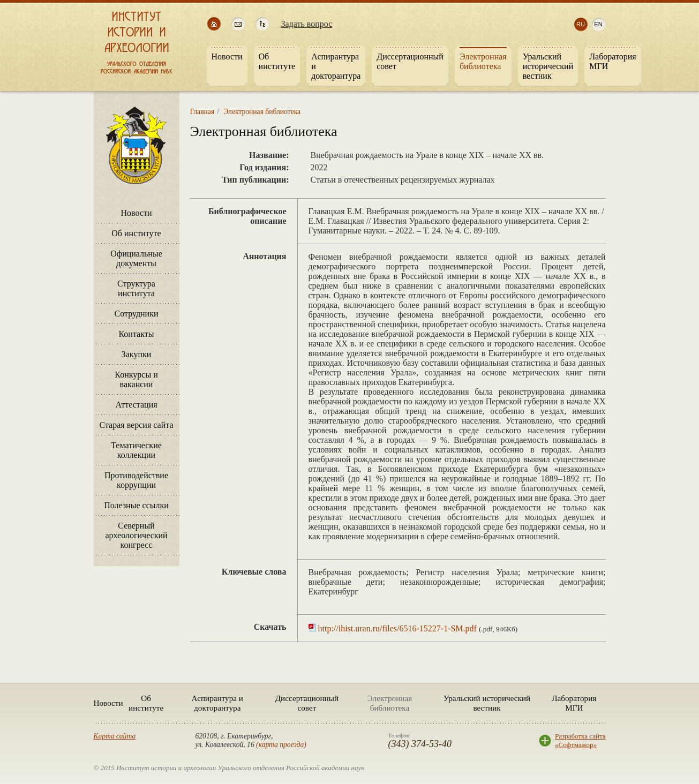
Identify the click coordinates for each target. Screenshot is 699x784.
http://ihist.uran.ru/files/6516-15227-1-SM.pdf (397, 628)
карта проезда (281, 745)
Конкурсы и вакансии (136, 379)
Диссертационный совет (307, 703)
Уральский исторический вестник (487, 703)
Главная (202, 112)
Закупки (137, 354)
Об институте (136, 233)
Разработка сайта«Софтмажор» (580, 740)
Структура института (136, 288)
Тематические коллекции (136, 450)
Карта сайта (115, 736)
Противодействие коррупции (136, 480)
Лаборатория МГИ (574, 703)
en (598, 24)
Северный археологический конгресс (136, 535)
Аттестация (136, 405)
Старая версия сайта (136, 425)
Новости (136, 213)
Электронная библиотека (262, 112)
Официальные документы (136, 258)
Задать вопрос (307, 24)
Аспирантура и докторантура (217, 703)
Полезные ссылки (136, 505)
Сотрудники (136, 314)
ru (581, 24)
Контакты (136, 334)
